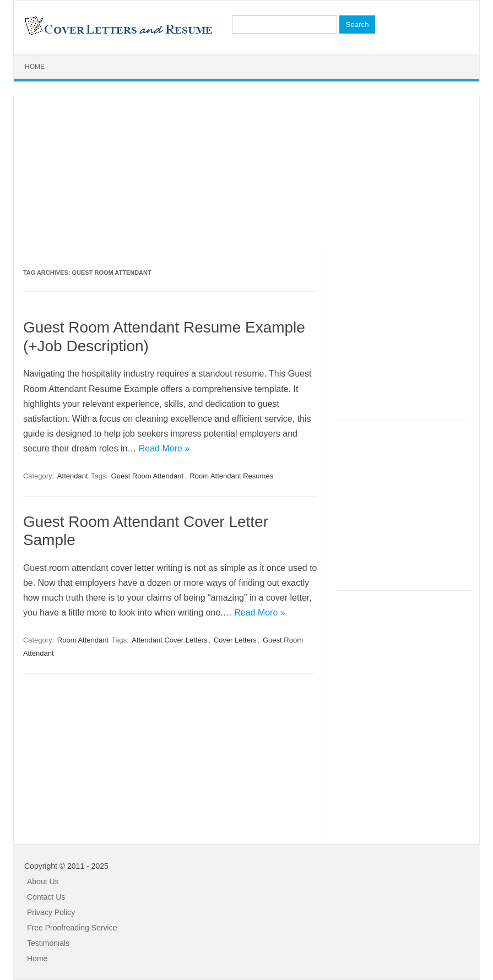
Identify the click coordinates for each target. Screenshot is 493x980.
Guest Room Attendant (148, 476)
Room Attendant (83, 640)
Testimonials (48, 943)
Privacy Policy (51, 912)
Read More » (164, 448)
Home (35, 67)
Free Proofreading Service (72, 928)
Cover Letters (235, 640)
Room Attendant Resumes (231, 476)
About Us (43, 881)
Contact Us (46, 897)
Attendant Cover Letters (169, 640)
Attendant (73, 476)
